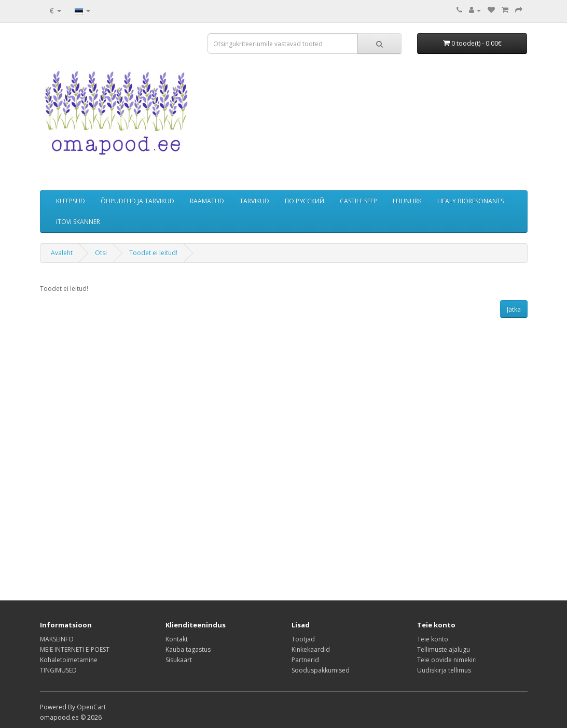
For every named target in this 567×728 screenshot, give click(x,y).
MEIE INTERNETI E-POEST (75, 649)
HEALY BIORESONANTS (471, 201)
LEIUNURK (407, 201)
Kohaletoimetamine (69, 660)
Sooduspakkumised (321, 670)
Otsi (101, 253)
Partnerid (305, 660)
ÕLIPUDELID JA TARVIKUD (137, 201)
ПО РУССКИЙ (305, 201)
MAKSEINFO (57, 639)
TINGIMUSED (58, 670)
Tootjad (303, 639)
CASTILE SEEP (358, 201)
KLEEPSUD (71, 201)
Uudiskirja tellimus (444, 670)
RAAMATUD (207, 201)
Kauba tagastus (188, 649)
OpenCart (91, 707)
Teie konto (433, 639)
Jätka (514, 309)
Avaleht (62, 253)
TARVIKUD (254, 201)
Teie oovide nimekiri (447, 660)
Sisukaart (179, 660)
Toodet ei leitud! (153, 253)
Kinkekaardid (311, 649)
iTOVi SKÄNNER (78, 222)
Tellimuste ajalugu (444, 649)
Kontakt (177, 639)
